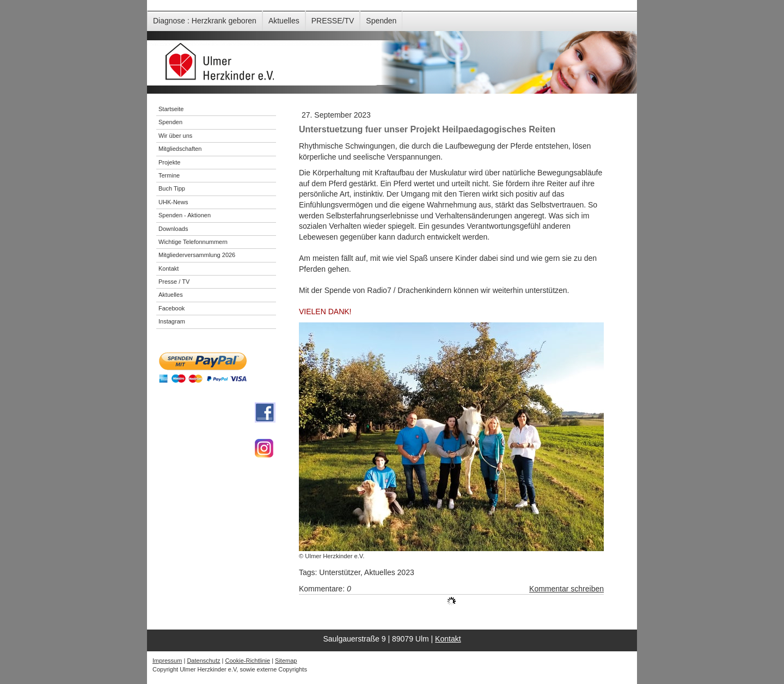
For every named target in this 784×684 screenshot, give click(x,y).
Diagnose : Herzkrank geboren (205, 21)
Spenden (381, 21)
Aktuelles (284, 21)
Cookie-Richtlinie (248, 661)
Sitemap (286, 661)
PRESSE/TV (333, 21)
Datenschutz (203, 661)
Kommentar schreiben (566, 589)
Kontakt (448, 639)
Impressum (167, 661)
